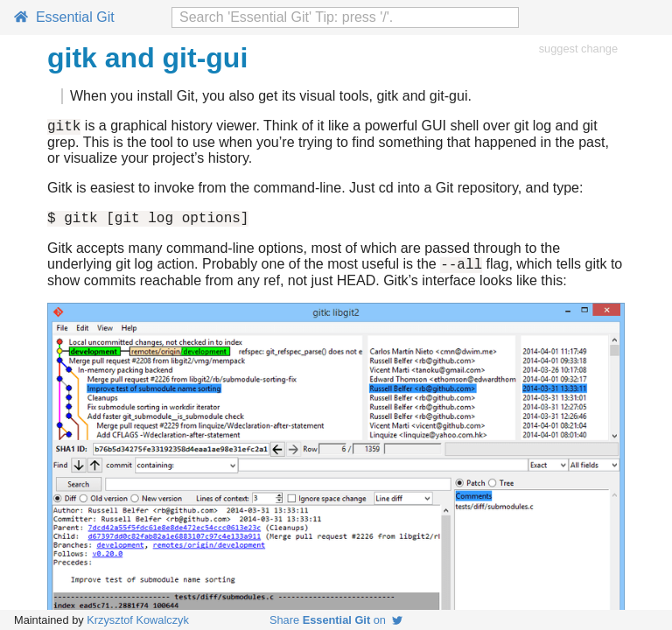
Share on (336, 620)
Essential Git (64, 17)
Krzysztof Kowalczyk (138, 620)
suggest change (578, 49)
